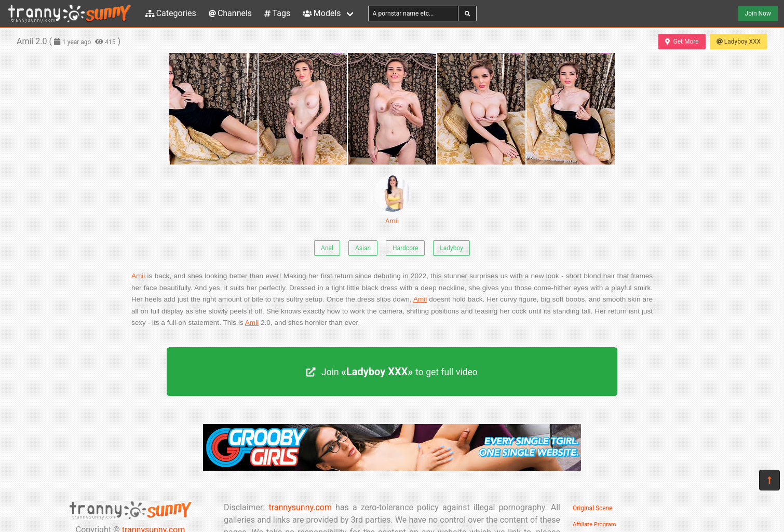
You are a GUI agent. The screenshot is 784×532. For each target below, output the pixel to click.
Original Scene (593, 508)
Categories (171, 13)
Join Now (758, 13)
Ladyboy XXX (739, 42)
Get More (682, 42)
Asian (363, 248)
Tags (277, 13)
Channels (230, 13)
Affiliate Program (594, 524)
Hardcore (405, 248)
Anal (327, 248)
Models (322, 13)
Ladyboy (451, 248)
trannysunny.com (300, 507)
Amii (392, 200)
